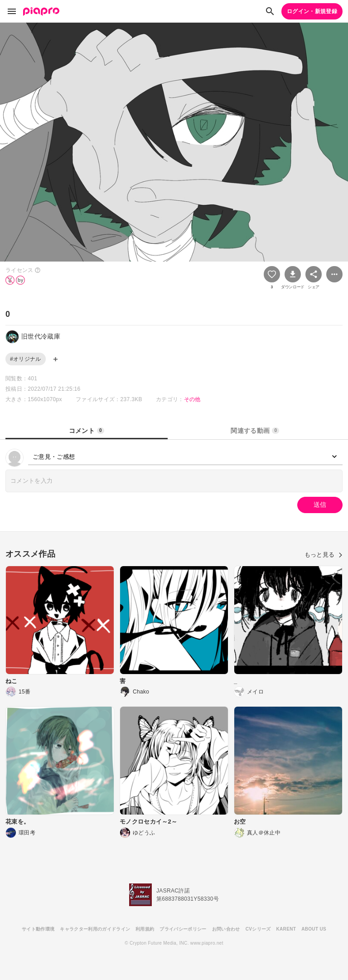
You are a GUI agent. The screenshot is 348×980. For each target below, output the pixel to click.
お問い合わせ (226, 929)
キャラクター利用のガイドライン (95, 929)
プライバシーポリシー (183, 929)
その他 (192, 399)
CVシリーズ (258, 929)
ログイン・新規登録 (312, 11)
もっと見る (324, 555)
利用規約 (145, 929)
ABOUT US (314, 929)
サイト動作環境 (38, 929)
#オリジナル (26, 359)
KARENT (286, 929)
